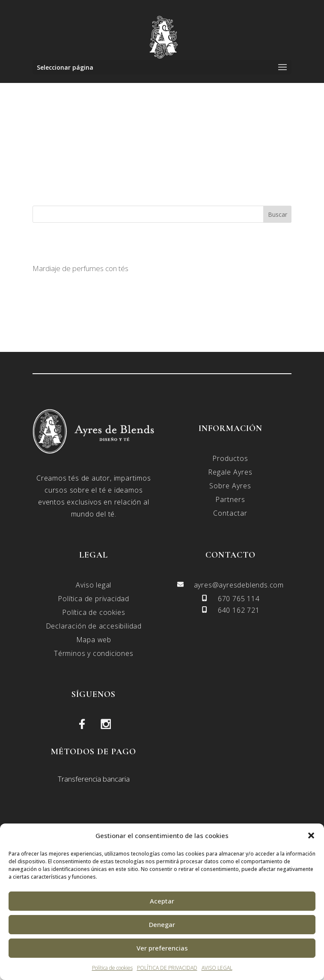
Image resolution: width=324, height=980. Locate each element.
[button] (311, 835)
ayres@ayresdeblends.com (239, 585)
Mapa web (94, 640)
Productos (230, 458)
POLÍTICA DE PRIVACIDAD (167, 968)
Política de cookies (112, 968)
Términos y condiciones (94, 653)
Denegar (162, 924)
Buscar (278, 214)
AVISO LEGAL (217, 968)
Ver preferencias (162, 948)
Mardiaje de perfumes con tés (80, 268)
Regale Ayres (230, 472)
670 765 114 (239, 599)
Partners (230, 499)
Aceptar (162, 901)
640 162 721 (239, 610)
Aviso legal (94, 585)
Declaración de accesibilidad (94, 626)
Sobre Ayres (230, 486)
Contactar (230, 513)
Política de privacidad (94, 599)
